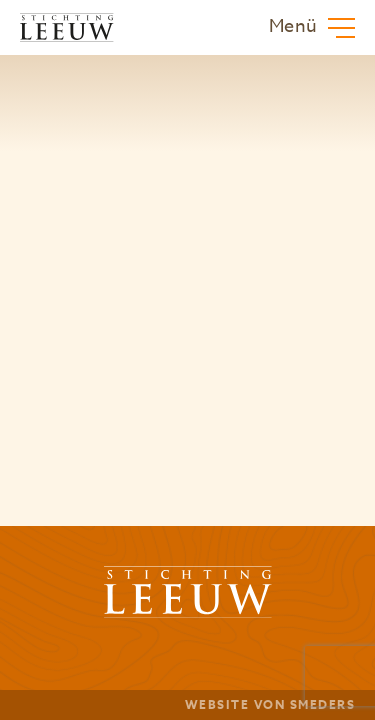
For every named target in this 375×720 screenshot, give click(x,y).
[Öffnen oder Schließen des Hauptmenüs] (312, 27)
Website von (270, 704)
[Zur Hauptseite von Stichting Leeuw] (67, 27)
